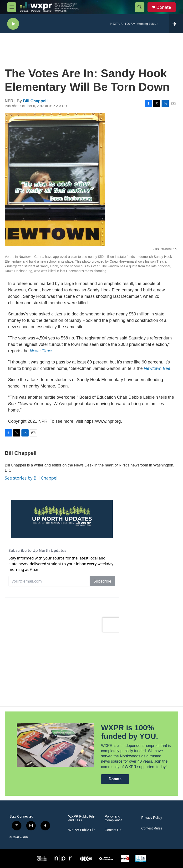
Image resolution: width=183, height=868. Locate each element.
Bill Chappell (35, 101)
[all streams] (176, 24)
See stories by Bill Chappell (32, 478)
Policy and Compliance (114, 818)
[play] (13, 24)
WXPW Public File (82, 830)
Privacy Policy (152, 818)
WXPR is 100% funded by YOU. (130, 732)
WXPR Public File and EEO (81, 818)
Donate (164, 7)
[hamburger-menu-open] (12, 7)
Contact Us (113, 830)
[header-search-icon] (140, 7)
